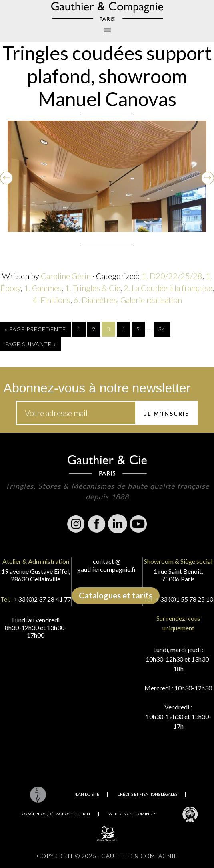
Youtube (138, 524)
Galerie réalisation (151, 300)
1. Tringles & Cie (93, 288)
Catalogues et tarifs (116, 595)
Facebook (97, 524)
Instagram (76, 524)
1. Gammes (43, 288)
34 (162, 329)
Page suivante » (30, 344)
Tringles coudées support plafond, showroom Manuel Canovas (107, 76)
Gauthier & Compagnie (107, 12)
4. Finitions (51, 300)
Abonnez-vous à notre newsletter (97, 388)
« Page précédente (35, 329)
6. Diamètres (95, 300)
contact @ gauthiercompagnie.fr (107, 565)
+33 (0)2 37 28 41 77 (43, 599)
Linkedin (118, 524)
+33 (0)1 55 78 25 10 (185, 599)
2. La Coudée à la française (168, 288)
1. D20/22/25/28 (172, 276)
